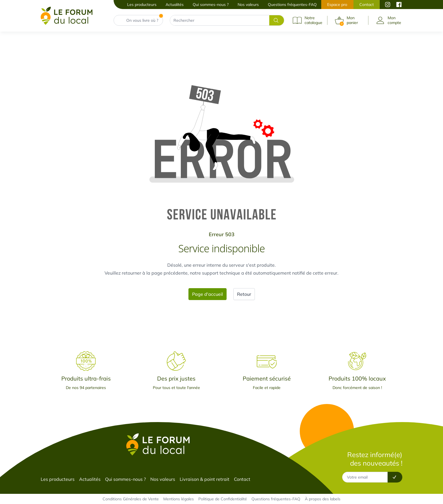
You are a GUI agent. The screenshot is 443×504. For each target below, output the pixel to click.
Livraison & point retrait (205, 479)
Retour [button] (244, 294)
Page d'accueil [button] (208, 294)
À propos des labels (323, 499)
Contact (367, 5)
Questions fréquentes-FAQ (292, 5)
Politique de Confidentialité (223, 499)
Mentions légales (179, 499)
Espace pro (337, 5)
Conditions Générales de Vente (131, 499)
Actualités (175, 5)
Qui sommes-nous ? (211, 5)
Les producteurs (142, 5)
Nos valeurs (248, 5)
